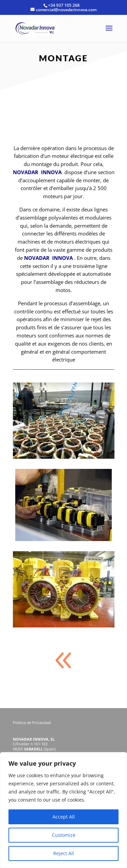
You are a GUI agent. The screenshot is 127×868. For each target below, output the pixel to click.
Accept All (64, 817)
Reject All (64, 853)
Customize (64, 835)
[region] (63, 810)
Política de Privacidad (32, 722)
